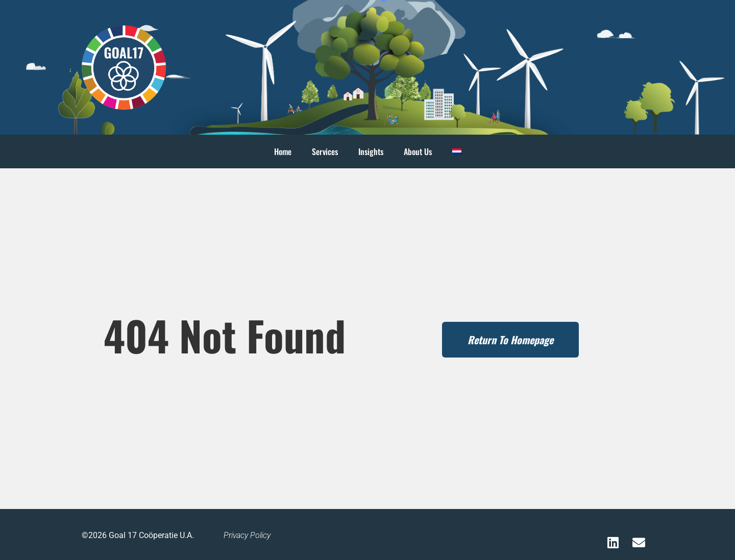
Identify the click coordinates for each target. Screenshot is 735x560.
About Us (418, 151)
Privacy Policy (247, 535)
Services (325, 151)
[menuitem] (457, 151)
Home (283, 151)
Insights (371, 151)
